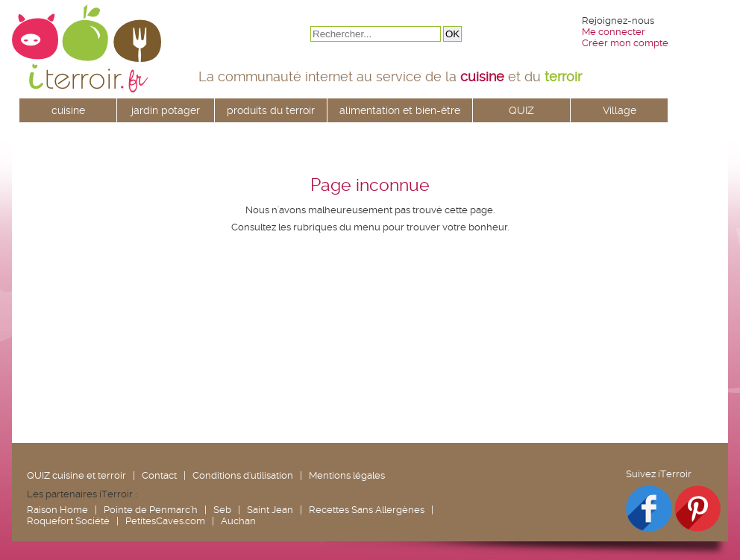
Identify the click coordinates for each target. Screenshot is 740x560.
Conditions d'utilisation (243, 475)
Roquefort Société (68, 521)
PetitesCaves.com (165, 521)
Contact (159, 475)
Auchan (238, 521)
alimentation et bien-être (400, 110)
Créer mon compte (625, 43)
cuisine (68, 110)
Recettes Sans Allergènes (367, 510)
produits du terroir (271, 110)
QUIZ (521, 110)
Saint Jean (270, 510)
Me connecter (614, 32)
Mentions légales (347, 475)
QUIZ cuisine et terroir (76, 475)
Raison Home (57, 510)
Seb (222, 510)
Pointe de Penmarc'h (151, 510)
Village (620, 110)
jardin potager (166, 110)
